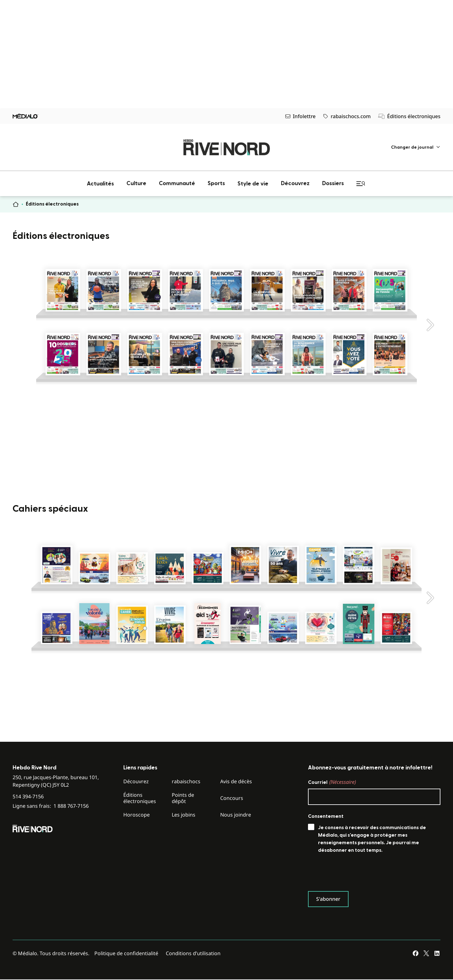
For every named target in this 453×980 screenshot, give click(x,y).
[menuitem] (416, 147)
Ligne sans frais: (51, 806)
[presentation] (356, 874)
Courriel (332, 782)
